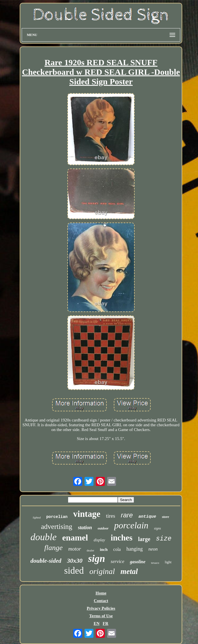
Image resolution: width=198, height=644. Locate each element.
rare (127, 515)
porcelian (57, 517)
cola (117, 549)
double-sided (46, 561)
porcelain (131, 525)
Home (101, 593)
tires (111, 516)
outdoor (103, 528)
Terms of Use (101, 616)
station (85, 528)
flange (53, 548)
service (117, 561)
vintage (87, 514)
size (164, 539)
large (144, 539)
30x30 (75, 561)
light (168, 562)
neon (153, 549)
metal (129, 571)
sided (74, 571)
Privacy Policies (101, 608)
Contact (101, 601)
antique (147, 517)
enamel (75, 538)
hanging (135, 549)
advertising (57, 527)
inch (104, 549)
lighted (37, 518)
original (102, 571)
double (44, 537)
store (166, 517)
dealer (91, 550)
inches (122, 538)
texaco (155, 563)
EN (96, 623)
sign (97, 559)
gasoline (138, 562)
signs (158, 528)
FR (106, 623)
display (99, 540)
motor (74, 549)
